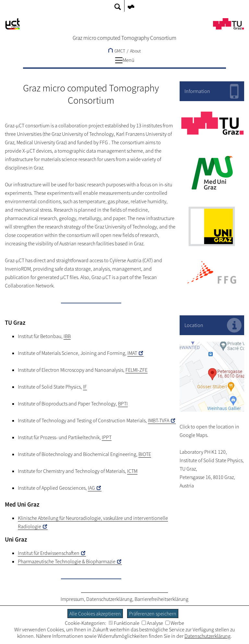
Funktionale (124, 623)
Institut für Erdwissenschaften (49, 553)
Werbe (175, 623)
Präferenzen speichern (153, 614)
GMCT (117, 51)
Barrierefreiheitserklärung (161, 599)
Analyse (152, 623)
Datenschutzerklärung (109, 599)
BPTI (123, 404)
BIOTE (145, 454)
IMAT (132, 353)
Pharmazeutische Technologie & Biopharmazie (67, 561)
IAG (91, 488)
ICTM (132, 471)
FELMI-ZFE (136, 370)
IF (85, 387)
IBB (67, 336)
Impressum (72, 599)
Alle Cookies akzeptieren (95, 614)
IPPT (107, 437)
